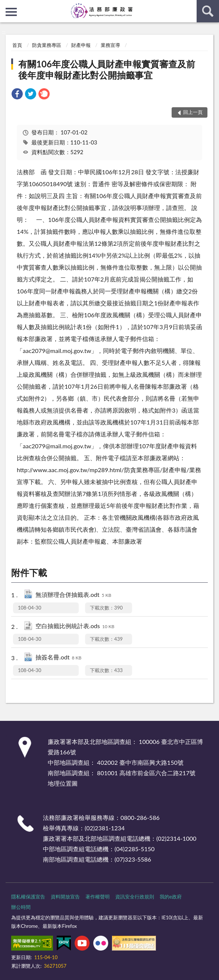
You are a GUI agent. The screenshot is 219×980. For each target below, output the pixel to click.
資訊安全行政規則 (135, 897)
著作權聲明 (98, 897)
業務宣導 (110, 45)
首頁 (17, 45)
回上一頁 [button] (193, 112)
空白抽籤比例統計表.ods (75, 626)
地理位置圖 (63, 783)
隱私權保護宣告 (28, 897)
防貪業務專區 (47, 45)
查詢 (208, 11)
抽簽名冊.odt (58, 658)
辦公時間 (21, 907)
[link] (17, 95)
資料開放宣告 (65, 897)
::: (6, 6)
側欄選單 (11, 12)
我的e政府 (171, 897)
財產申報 (81, 45)
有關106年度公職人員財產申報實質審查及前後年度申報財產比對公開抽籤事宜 (107, 69)
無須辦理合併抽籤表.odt (73, 595)
